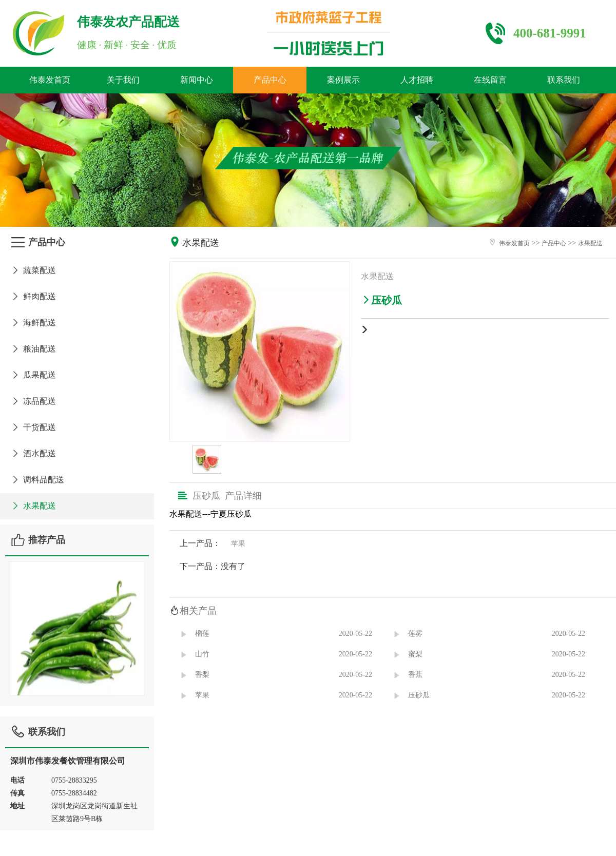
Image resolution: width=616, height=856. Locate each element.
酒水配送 (33, 453)
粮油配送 (33, 349)
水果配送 (33, 506)
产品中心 (270, 80)
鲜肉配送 (33, 296)
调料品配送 (37, 480)
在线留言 (490, 80)
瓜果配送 (33, 375)
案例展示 (343, 80)
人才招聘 (417, 80)
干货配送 (33, 427)
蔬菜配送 (33, 270)
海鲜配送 (33, 323)
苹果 (238, 544)
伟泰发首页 (50, 80)
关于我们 (123, 80)
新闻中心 (197, 80)
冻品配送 (33, 401)
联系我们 (564, 80)
